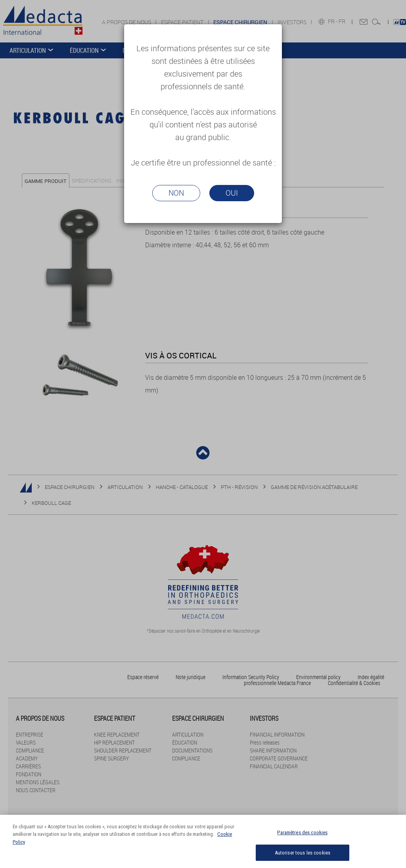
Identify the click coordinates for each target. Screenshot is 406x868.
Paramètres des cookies (302, 837)
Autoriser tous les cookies (303, 857)
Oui (232, 193)
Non (176, 193)
